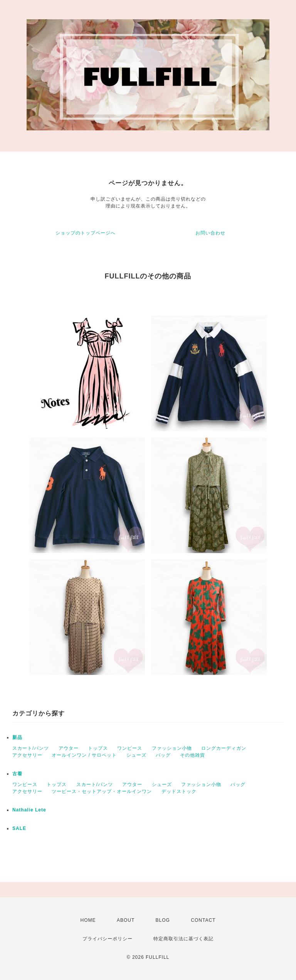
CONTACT (203, 920)
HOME (88, 920)
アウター (69, 748)
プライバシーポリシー (108, 939)
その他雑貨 (193, 755)
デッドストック (179, 791)
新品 (17, 737)
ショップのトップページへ (86, 233)
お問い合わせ (210, 233)
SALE (19, 828)
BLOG (163, 920)
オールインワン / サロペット (84, 755)
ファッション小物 (172, 748)
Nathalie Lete (29, 810)
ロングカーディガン (224, 748)
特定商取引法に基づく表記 (183, 939)
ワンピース (130, 748)
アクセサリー (27, 755)
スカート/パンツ (31, 748)
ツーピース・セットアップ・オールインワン (102, 791)
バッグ (163, 755)
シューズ (136, 755)
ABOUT (126, 920)
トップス (98, 748)
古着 (17, 774)
